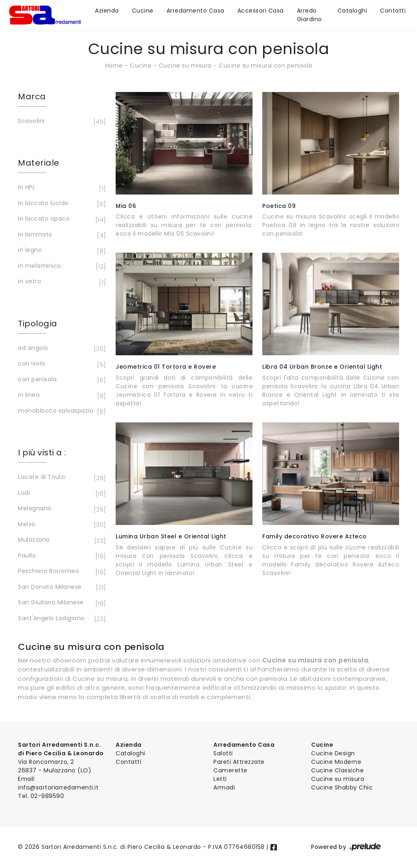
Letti (220, 779)
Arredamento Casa (195, 11)
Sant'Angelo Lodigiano (61, 619)
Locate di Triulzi (61, 478)
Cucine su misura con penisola (266, 66)
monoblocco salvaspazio (61, 411)
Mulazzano (61, 540)
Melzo (61, 525)
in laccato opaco (61, 219)
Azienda (107, 11)
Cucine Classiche (337, 770)
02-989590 (47, 796)
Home (114, 66)
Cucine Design (333, 753)
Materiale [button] (39, 163)
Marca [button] (32, 96)
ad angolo (61, 349)
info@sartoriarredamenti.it (58, 787)
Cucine (143, 11)
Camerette (230, 770)
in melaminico (61, 267)
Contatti (393, 11)
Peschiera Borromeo (61, 572)
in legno (61, 251)
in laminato (61, 235)
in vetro (61, 282)
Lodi (61, 494)
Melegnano (61, 509)
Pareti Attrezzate (239, 762)
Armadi (224, 787)
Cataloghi (352, 11)
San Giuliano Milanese (61, 603)
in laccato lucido (61, 204)
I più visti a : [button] (42, 453)
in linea (61, 396)
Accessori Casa (261, 11)
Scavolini (61, 122)
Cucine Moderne (336, 762)
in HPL (61, 188)
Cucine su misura (185, 66)
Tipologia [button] (38, 324)
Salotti (223, 753)
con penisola (61, 380)
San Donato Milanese (61, 588)
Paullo (61, 556)
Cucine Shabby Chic (342, 787)
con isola (61, 364)
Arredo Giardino (309, 15)
